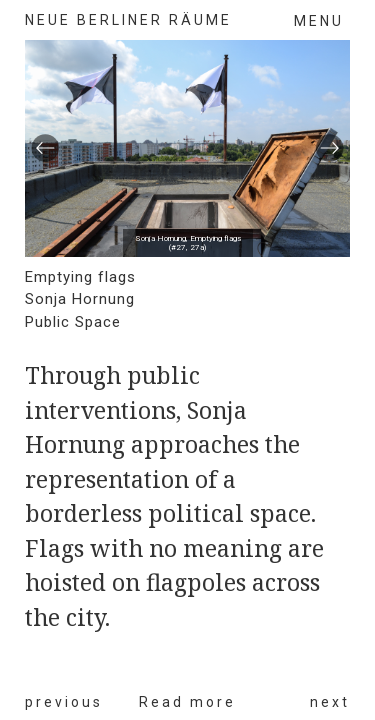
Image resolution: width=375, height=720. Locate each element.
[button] (45, 149)
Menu (319, 21)
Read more (187, 702)
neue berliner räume (128, 20)
